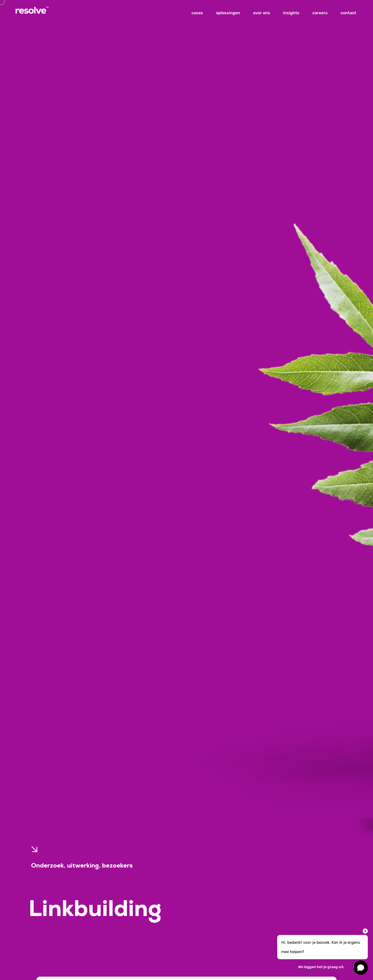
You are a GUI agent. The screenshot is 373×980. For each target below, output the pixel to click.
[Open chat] (361, 968)
